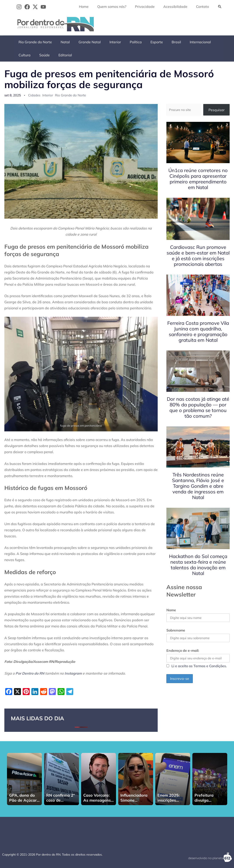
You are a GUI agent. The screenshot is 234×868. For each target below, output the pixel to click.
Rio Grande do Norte (34, 42)
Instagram (73, 673)
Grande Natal (85, 42)
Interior (109, 42)
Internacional (187, 42)
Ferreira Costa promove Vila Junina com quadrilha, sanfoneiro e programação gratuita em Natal (198, 332)
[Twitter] (35, 7)
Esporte (147, 42)
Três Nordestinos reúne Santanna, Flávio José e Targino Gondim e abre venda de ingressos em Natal (198, 486)
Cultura (211, 42)
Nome (171, 610)
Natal (63, 42)
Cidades (34, 95)
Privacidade (149, 7)
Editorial (42, 55)
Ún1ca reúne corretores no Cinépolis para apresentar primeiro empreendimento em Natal (198, 179)
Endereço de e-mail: (198, 656)
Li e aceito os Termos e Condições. (199, 667)
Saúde (23, 55)
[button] (220, 7)
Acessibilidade (178, 7)
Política (128, 42)
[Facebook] (27, 7)
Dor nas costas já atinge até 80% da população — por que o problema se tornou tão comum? (198, 407)
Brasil (165, 42)
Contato (203, 7)
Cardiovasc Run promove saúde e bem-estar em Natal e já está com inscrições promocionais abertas (198, 256)
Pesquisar (217, 110)
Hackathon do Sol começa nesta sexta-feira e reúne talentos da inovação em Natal (198, 565)
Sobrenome (176, 631)
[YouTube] (43, 7)
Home (92, 7)
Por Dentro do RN (30, 673)
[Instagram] (19, 7)
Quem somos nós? (118, 7)
